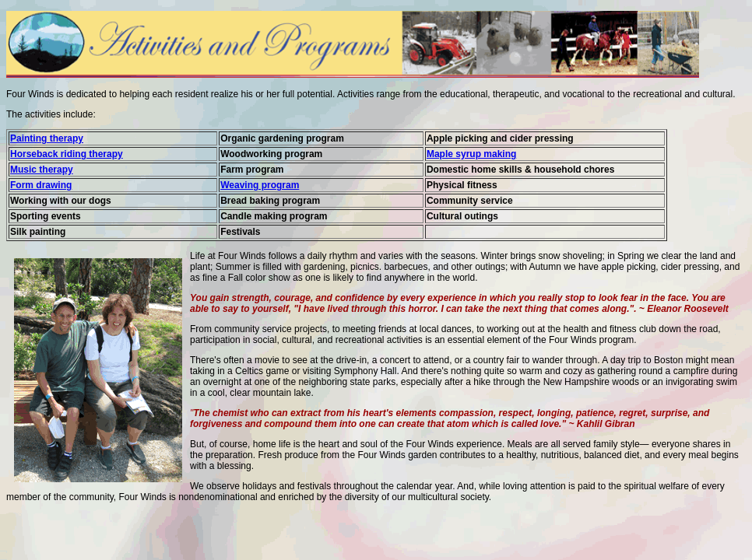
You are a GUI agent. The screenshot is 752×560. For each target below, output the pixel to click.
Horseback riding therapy (67, 154)
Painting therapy (47, 138)
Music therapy (42, 170)
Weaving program (260, 185)
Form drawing (41, 185)
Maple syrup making (471, 154)
